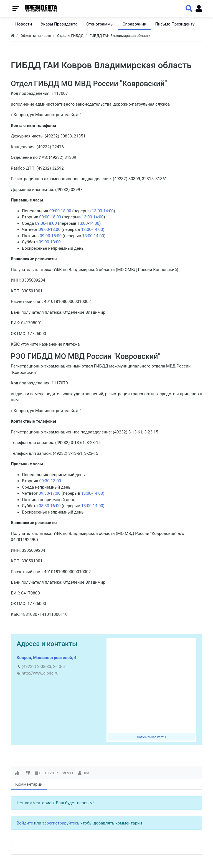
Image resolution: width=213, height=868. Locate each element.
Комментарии (29, 784)
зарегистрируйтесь (61, 823)
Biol (86, 773)
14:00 (108, 211)
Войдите (25, 823)
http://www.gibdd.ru (40, 673)
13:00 (97, 211)
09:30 (44, 481)
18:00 (66, 211)
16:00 (55, 506)
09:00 (54, 211)
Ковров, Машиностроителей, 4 (47, 658)
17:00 (55, 493)
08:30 (44, 506)
